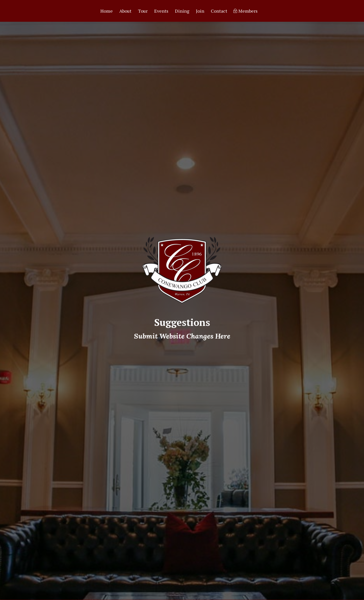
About (125, 12)
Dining (182, 12)
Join (200, 12)
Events (161, 12)
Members (248, 12)
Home (107, 12)
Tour (143, 12)
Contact (219, 12)
